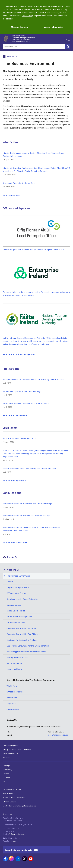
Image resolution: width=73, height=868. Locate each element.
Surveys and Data (14, 669)
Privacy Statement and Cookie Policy (17, 749)
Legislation (10, 428)
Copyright (6, 766)
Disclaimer (7, 758)
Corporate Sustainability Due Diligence (23, 634)
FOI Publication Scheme (12, 790)
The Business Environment (18, 576)
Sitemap (6, 774)
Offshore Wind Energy (16, 593)
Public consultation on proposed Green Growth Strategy (27, 504)
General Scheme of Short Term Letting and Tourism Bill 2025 (29, 469)
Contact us (7, 814)
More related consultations (16, 543)
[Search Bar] (34, 47)
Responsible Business (16, 622)
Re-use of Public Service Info (14, 798)
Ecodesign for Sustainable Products (22, 640)
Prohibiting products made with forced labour (26, 652)
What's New (10, 142)
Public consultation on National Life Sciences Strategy (26, 516)
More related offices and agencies (19, 354)
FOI (4, 782)
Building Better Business (17, 657)
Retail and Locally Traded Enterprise (22, 599)
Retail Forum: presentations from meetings (22, 391)
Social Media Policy (10, 753)
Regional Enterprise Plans (18, 587)
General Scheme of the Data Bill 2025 (20, 438)
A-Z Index (6, 778)
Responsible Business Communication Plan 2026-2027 (26, 403)
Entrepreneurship (14, 605)
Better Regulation (14, 663)
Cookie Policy (27, 16)
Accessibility (7, 770)
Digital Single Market (16, 611)
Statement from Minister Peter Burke (19, 183)
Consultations (12, 493)
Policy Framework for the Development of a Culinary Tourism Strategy (34, 379)
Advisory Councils (9, 802)
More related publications (15, 415)
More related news (12, 195)
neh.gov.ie (14, 841)
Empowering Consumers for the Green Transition (28, 646)
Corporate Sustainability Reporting (21, 628)
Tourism (10, 581)
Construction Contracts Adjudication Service (19, 806)
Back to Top (13, 557)
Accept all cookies (54, 27)
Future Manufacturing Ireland (19, 617)
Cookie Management (11, 745)
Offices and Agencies (16, 208)
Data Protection (9, 794)
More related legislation (14, 480)
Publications (11, 369)
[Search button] (68, 47)
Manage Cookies (19, 27)
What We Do (12, 57)
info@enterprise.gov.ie (58, 735)
